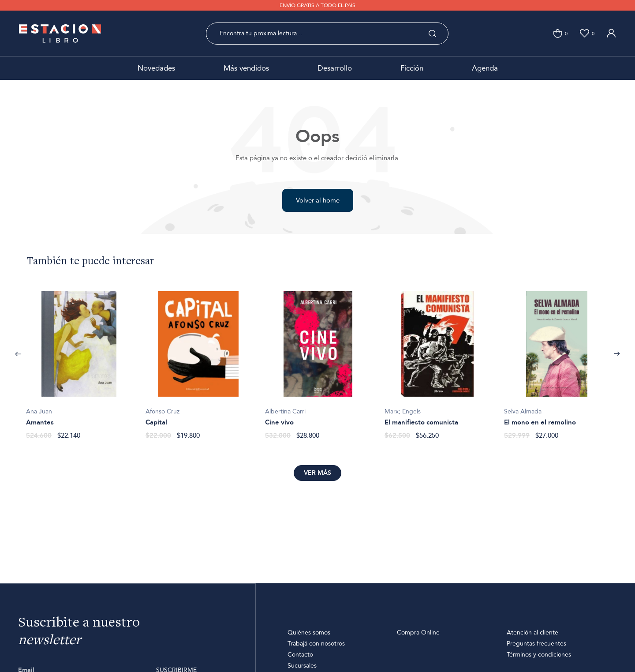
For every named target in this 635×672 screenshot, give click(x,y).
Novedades (156, 68)
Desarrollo (335, 68)
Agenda (485, 68)
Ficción (412, 68)
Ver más (317, 473)
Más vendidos (246, 68)
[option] (79, 361)
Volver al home (318, 200)
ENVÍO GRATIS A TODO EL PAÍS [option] (317, 5)
